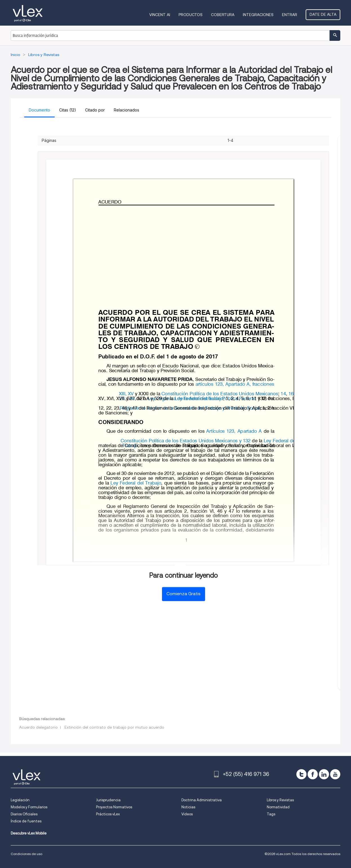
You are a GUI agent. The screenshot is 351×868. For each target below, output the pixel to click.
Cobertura (223, 15)
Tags (271, 814)
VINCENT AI (160, 15)
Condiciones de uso (26, 854)
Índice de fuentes (26, 821)
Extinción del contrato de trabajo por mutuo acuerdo (114, 727)
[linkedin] (324, 774)
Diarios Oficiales (24, 814)
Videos (187, 814)
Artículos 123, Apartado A (234, 432)
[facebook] (313, 774)
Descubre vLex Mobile (29, 833)
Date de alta (323, 14)
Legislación (20, 800)
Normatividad (278, 807)
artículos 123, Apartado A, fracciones (236, 385)
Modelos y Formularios (29, 807)
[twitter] (301, 774)
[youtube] (335, 774)
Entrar (290, 15)
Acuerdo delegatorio (38, 727)
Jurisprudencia (108, 800)
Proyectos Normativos (114, 807)
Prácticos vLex (108, 814)
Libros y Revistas (280, 800)
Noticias (188, 807)
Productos (191, 15)
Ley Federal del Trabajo (199, 399)
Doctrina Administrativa (202, 800)
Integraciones (258, 15)
